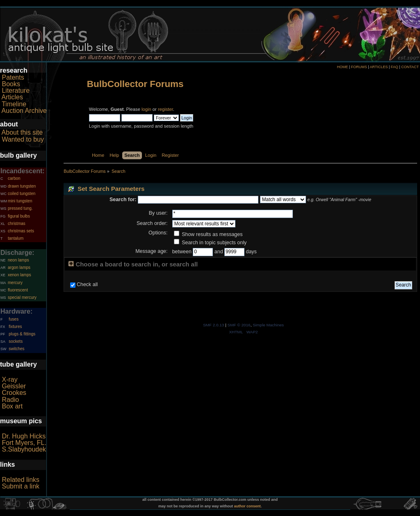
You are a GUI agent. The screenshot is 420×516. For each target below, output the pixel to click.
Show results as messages (208, 234)
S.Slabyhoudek (24, 449)
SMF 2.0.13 (214, 325)
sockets (16, 341)
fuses (14, 319)
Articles (12, 97)
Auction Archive (24, 111)
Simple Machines (268, 325)
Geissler (14, 386)
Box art (12, 406)
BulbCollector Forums (135, 84)
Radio (10, 400)
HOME (342, 67)
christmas (17, 224)
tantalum (16, 238)
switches (16, 349)
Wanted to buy (23, 139)
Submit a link (21, 486)
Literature (16, 91)
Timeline (14, 104)
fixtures (15, 327)
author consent (248, 506)
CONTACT (410, 67)
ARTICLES (379, 67)
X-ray (9, 380)
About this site (22, 132)
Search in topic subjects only (210, 243)
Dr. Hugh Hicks (24, 436)
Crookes (14, 393)
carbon (14, 178)
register (165, 109)
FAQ (395, 67)
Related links (21, 480)
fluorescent (18, 290)
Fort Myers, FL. (24, 443)
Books (11, 84)
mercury (15, 283)
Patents (13, 77)
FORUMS (359, 67)
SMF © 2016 (239, 325)
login (146, 109)
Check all (87, 284)
